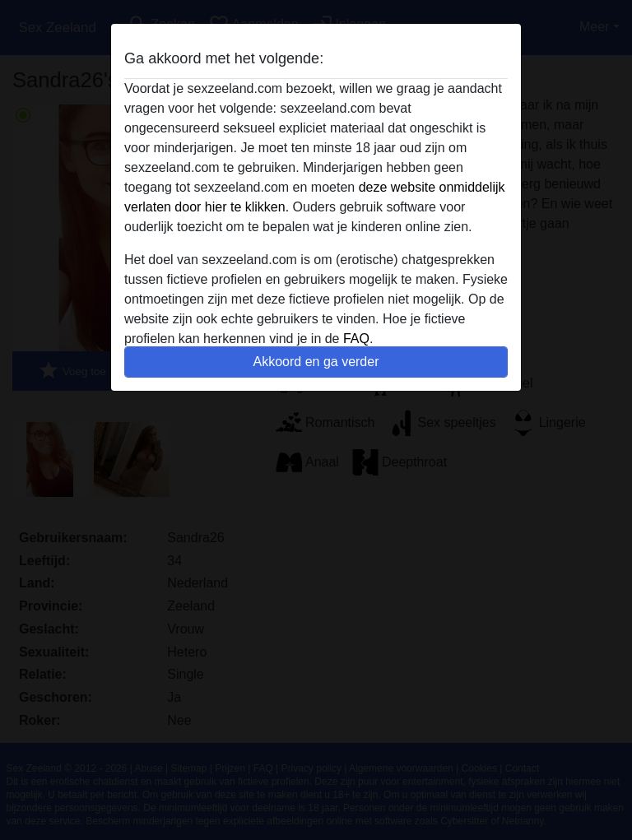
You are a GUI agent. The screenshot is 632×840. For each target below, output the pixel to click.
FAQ (356, 339)
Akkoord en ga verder (316, 362)
